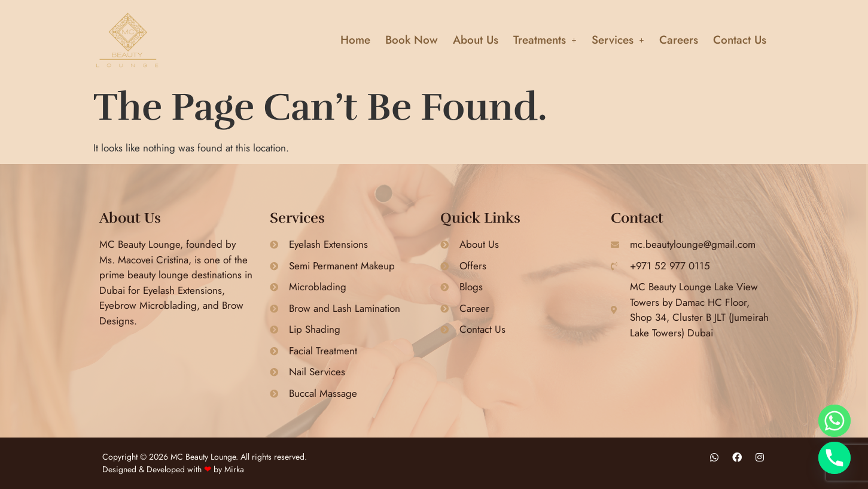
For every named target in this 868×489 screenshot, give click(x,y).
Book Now (412, 40)
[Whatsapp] (835, 421)
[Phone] (835, 458)
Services (618, 40)
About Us (476, 40)
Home (355, 40)
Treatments (545, 40)
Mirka (234, 469)
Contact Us (740, 40)
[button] (545, 40)
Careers (679, 40)
